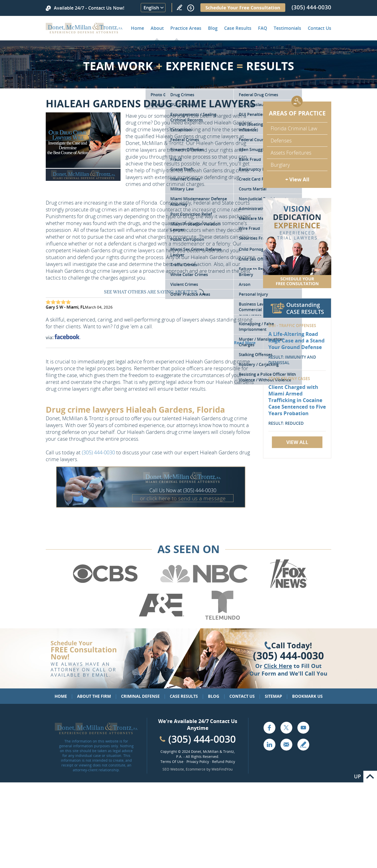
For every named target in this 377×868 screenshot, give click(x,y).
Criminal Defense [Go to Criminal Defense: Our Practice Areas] (140, 696)
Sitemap (273, 696)
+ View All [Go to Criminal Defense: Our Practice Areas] (297, 179)
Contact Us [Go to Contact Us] (242, 696)
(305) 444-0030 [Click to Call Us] (288, 656)
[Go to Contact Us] (297, 243)
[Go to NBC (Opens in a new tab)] (204, 587)
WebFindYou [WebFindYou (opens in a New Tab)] (222, 769)
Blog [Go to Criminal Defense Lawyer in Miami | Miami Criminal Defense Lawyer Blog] (213, 28)
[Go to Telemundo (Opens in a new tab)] (222, 619)
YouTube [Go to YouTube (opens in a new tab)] (303, 728)
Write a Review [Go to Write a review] (179, 7)
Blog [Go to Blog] (214, 696)
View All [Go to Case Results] (297, 442)
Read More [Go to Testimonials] (245, 343)
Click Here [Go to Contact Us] (278, 666)
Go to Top (370, 777)
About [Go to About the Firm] (157, 28)
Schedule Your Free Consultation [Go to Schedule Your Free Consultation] (243, 8)
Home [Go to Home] (137, 28)
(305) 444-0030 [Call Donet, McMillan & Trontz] (311, 7)
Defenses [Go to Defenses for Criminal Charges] (281, 141)
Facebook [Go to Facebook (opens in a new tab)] (269, 728)
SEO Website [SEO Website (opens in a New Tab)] (173, 769)
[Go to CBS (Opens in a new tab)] (105, 587)
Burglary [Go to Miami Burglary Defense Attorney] (280, 165)
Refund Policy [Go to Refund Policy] (223, 762)
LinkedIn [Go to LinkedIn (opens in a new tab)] (269, 745)
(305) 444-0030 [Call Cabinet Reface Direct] (202, 739)
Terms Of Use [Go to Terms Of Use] (172, 762)
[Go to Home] (84, 32)
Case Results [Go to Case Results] (238, 28)
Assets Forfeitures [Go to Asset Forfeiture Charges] (291, 153)
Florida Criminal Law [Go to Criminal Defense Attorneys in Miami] (294, 128)
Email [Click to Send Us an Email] (286, 745)
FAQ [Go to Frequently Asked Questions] (263, 28)
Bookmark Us (307, 696)
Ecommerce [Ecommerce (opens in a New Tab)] (196, 769)
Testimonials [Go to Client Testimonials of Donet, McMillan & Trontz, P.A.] (287, 28)
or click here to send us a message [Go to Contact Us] (183, 498)
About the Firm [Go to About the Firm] (94, 696)
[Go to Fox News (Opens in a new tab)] (288, 587)
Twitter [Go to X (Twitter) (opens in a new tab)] (286, 728)
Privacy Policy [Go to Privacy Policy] (198, 762)
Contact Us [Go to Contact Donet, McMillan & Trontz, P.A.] (320, 28)
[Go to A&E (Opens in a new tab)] (161, 619)
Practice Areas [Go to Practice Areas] (186, 28)
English (151, 8)
